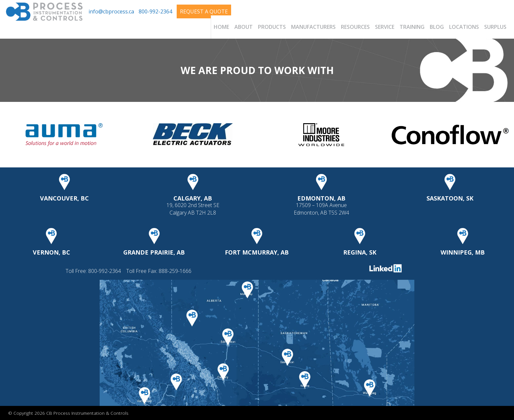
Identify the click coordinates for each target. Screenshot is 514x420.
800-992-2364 (155, 11)
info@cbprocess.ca (111, 11)
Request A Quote (204, 11)
